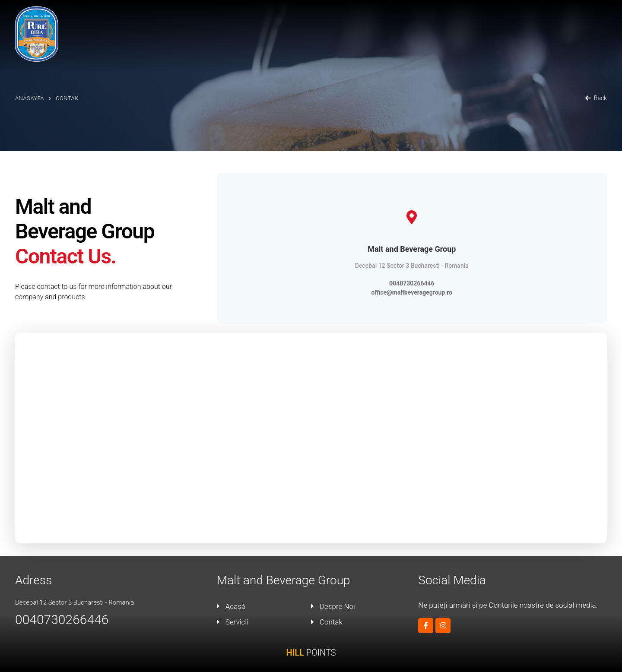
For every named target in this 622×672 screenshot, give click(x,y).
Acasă (361, 24)
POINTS (311, 653)
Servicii (467, 24)
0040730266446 (412, 283)
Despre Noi (401, 24)
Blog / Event (550, 24)
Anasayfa (30, 98)
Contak (594, 24)
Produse (504, 24)
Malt (438, 24)
